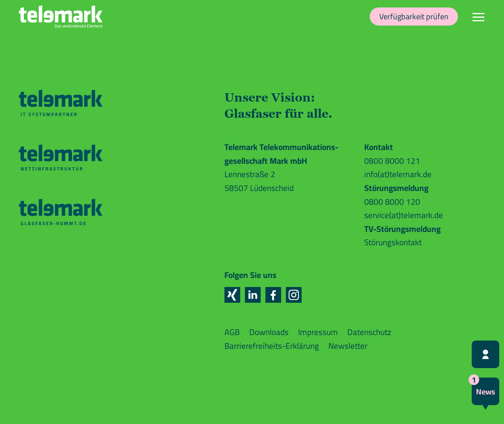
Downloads (269, 332)
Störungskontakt (393, 242)
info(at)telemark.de (398, 174)
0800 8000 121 (392, 161)
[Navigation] (479, 17)
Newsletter (348, 346)
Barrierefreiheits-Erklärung (272, 346)
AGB (232, 332)
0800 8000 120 (392, 202)
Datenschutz (369, 332)
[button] (232, 295)
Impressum (318, 332)
